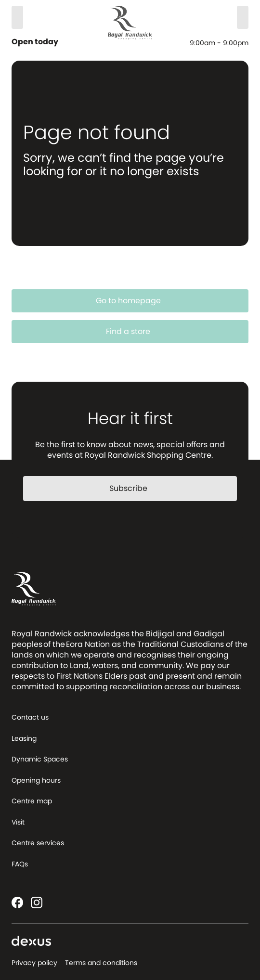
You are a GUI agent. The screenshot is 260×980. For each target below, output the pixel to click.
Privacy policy (34, 963)
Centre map (32, 801)
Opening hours (36, 780)
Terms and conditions (101, 963)
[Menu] (243, 17)
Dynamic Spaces (40, 759)
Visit (18, 822)
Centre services (38, 843)
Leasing (24, 738)
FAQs (20, 864)
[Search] (17, 17)
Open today (36, 42)
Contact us (30, 717)
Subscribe (134, 488)
